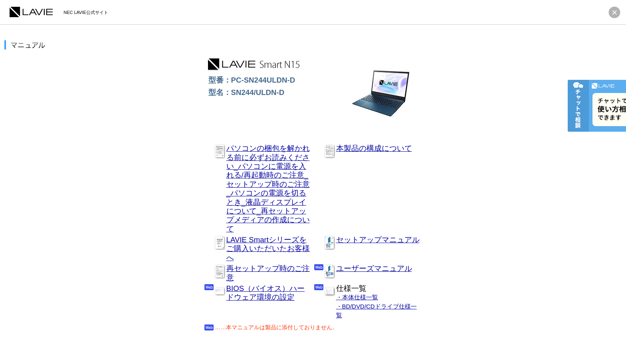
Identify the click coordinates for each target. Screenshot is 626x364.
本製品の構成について (374, 148)
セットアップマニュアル (378, 240)
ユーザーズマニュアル (374, 268)
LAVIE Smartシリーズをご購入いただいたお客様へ (268, 249)
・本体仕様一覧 (357, 297)
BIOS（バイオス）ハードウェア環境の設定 (266, 293)
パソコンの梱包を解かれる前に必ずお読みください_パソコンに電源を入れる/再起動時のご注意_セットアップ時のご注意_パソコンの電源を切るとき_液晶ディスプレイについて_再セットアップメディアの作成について (268, 189)
